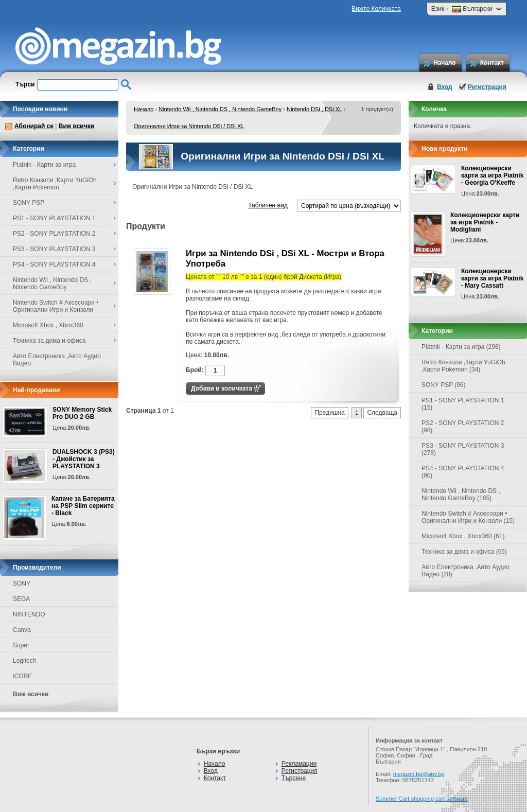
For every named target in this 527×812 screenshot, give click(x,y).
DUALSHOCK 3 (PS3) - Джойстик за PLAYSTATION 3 (84, 459)
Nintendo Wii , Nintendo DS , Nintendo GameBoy (220, 109)
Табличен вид (268, 205)
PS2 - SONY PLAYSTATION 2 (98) (463, 427)
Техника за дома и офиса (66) (464, 552)
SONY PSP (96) (444, 385)
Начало (444, 63)
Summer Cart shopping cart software (422, 799)
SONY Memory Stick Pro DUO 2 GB (82, 413)
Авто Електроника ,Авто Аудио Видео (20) (465, 571)
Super (21, 645)
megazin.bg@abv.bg (419, 774)
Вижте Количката (376, 9)
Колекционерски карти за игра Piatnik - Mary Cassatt (492, 278)
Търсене (294, 778)
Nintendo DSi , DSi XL (314, 109)
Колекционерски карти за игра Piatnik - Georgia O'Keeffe (492, 175)
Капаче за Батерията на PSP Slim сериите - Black (83, 506)
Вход (445, 87)
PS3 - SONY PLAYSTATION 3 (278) (463, 449)
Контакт (492, 63)
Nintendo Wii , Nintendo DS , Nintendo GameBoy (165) (461, 495)
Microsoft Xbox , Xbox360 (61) (463, 536)
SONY (22, 584)
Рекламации (299, 764)
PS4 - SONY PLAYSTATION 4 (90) (463, 472)
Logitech (24, 661)
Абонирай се (34, 126)
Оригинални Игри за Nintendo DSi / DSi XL (189, 126)
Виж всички (76, 126)
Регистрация (487, 87)
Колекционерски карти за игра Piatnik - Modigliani (485, 222)
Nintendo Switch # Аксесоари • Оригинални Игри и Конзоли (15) (468, 517)
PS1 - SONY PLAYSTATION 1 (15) (463, 404)
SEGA (21, 599)
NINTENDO (29, 614)
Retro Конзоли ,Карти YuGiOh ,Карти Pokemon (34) (463, 366)
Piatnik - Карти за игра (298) (461, 347)
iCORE (22, 676)
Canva (22, 630)
